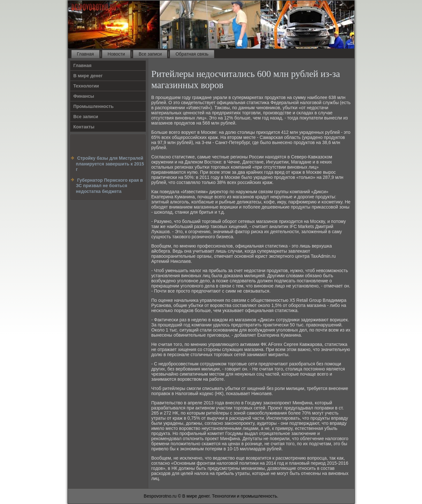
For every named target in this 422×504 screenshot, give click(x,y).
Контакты (84, 127)
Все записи (150, 54)
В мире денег (88, 76)
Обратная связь (192, 54)
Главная (85, 54)
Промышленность (94, 106)
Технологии (86, 86)
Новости (116, 54)
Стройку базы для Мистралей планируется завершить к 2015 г (110, 164)
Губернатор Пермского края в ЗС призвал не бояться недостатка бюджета (110, 186)
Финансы (84, 96)
